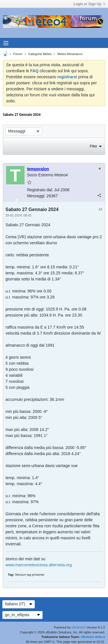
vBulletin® (79, 627)
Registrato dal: (40, 190)
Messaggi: (36, 196)
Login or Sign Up (89, 4)
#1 (101, 209)
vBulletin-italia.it (93, 637)
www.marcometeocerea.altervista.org (39, 565)
